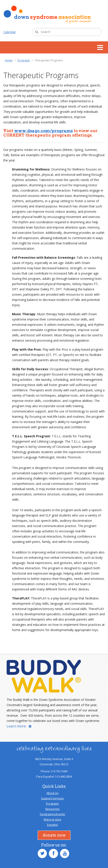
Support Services (52, 798)
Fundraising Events (52, 814)
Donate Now (54, 835)
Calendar (10, 32)
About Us (52, 793)
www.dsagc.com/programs (43, 131)
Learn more (16, 726)
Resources (52, 809)
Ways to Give (52, 819)
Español (52, 825)
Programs (52, 804)
